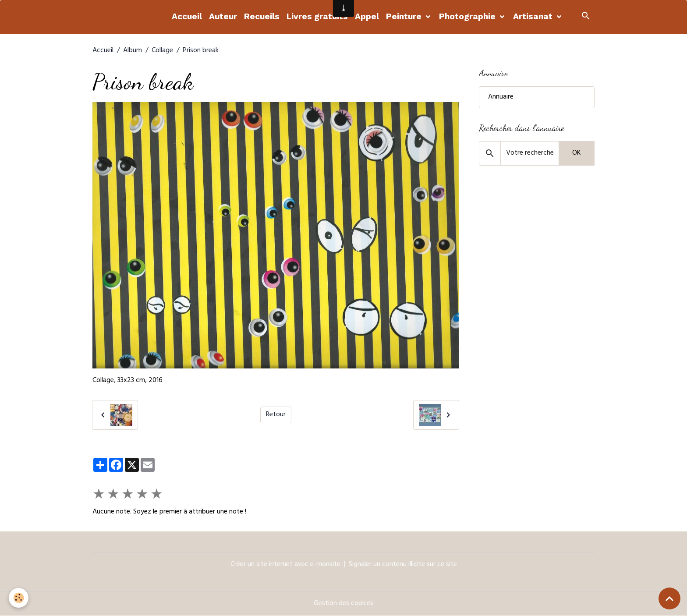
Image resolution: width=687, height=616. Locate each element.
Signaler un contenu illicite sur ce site (403, 565)
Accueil (187, 16)
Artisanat (534, 16)
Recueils (262, 16)
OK (577, 153)
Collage (162, 51)
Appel (367, 16)
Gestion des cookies (343, 604)
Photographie (468, 16)
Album (133, 51)
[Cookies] (19, 598)
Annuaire (501, 97)
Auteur (223, 16)
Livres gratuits (317, 16)
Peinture (405, 16)
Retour (276, 415)
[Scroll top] (669, 598)
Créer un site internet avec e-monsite (285, 565)
